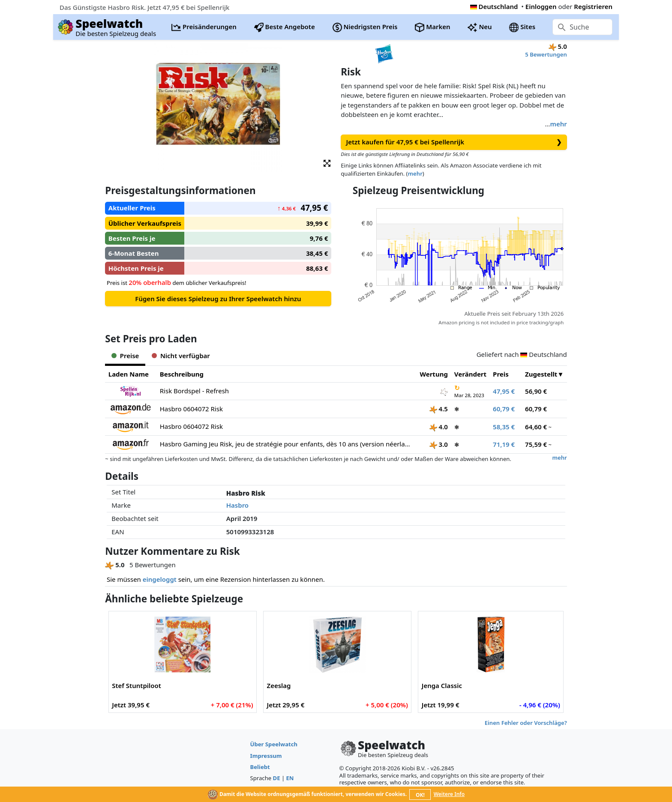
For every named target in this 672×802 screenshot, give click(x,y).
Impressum (266, 756)
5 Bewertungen (546, 54)
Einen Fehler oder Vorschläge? (526, 723)
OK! (420, 795)
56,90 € (536, 391)
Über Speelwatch (274, 744)
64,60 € (536, 427)
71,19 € (504, 444)
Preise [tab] (125, 356)
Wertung (434, 374)
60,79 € (504, 409)
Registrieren (593, 6)
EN (290, 778)
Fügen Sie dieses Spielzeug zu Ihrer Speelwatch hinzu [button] (218, 299)
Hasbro (237, 505)
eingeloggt (160, 579)
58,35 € (504, 427)
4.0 (439, 427)
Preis (501, 374)
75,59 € (536, 444)
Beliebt (260, 767)
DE (277, 778)
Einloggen (541, 6)
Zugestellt (541, 374)
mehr (558, 124)
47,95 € (504, 391)
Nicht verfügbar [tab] (181, 356)
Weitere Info (449, 794)
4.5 (439, 409)
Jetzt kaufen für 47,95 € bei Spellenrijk (454, 142)
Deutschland (494, 6)
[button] (327, 163)
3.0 (439, 444)
